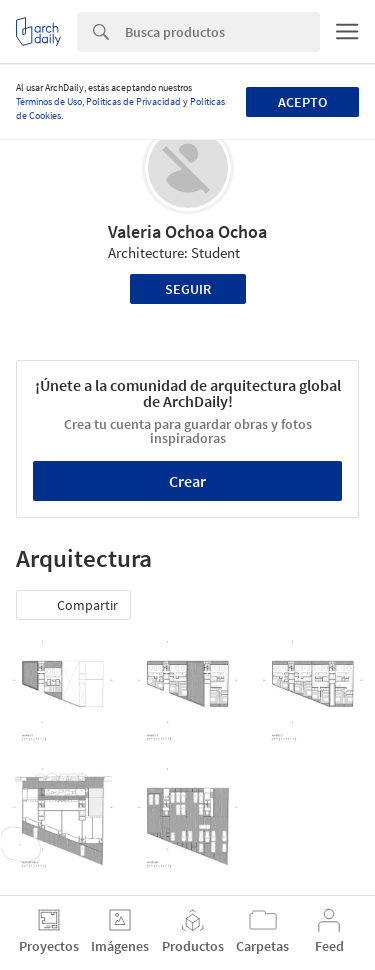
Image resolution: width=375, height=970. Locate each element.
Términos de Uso (49, 101)
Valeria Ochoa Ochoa (187, 231)
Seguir (188, 289)
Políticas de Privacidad (133, 101)
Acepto (302, 102)
